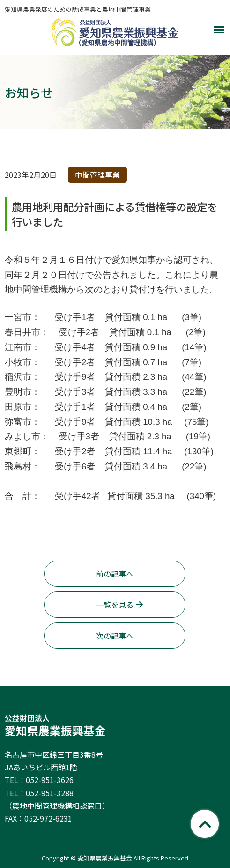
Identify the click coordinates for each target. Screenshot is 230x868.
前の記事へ (115, 574)
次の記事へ (115, 636)
